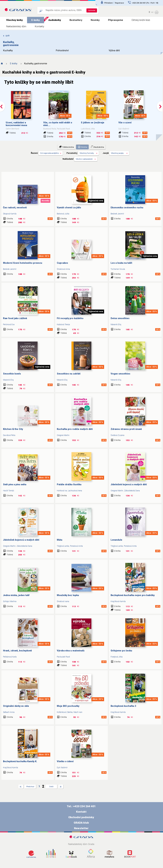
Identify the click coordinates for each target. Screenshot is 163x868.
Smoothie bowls (12, 374)
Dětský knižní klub (141, 20)
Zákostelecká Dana (132, 491)
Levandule (116, 540)
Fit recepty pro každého (70, 318)
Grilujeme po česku (121, 651)
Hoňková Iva (62, 491)
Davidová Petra (9, 435)
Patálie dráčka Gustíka (69, 485)
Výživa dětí (114, 51)
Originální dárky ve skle (16, 706)
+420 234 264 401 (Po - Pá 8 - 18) (145, 3)
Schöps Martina (10, 601)
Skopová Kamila (10, 214)
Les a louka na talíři (121, 263)
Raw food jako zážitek (15, 318)
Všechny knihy (14, 20)
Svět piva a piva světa (15, 485)
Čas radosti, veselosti (15, 208)
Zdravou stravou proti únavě (126, 429)
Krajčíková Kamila (118, 601)
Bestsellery (76, 20)
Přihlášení (108, 3)
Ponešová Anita (76, 546)
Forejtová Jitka (117, 657)
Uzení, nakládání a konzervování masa (16, 124)
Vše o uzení (125, 123)
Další (51, 787)
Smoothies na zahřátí (69, 374)
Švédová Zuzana (117, 435)
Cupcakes (62, 263)
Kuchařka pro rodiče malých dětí (75, 429)
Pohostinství (62, 51)
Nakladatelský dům (16, 26)
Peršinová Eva (9, 325)
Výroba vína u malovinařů (71, 651)
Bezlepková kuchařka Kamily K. (20, 761)
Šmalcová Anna (63, 269)
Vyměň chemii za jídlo (69, 208)
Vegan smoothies (120, 374)
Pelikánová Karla (10, 657)
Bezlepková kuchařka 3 (123, 706)
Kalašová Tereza (63, 325)
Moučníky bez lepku (68, 595)
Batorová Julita (63, 214)
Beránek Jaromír (117, 214)
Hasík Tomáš (9, 491)
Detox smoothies (120, 318)
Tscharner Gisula (118, 269)
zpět (6, 36)
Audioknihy (55, 20)
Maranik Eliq (116, 325)
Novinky (95, 20)
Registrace (119, 3)
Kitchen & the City (13, 429)
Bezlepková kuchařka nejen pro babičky (133, 595)
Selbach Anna (9, 712)
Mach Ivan (78, 712)
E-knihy (36, 20)
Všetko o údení (65, 761)
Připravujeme (116, 20)
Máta (60, 540)
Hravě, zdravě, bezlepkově (17, 651)
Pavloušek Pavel (63, 657)
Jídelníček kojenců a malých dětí (129, 485)
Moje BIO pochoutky (68, 706)
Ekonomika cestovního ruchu (127, 208)
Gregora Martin (63, 435)
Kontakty (39, 26)
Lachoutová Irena (75, 491)
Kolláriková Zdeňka (65, 712)
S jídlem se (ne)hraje (93, 123)
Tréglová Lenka (63, 546)
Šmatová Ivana (63, 601)
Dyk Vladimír (62, 768)
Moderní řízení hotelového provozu (23, 263)
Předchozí (30, 787)
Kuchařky (8, 51)
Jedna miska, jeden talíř (16, 595)
